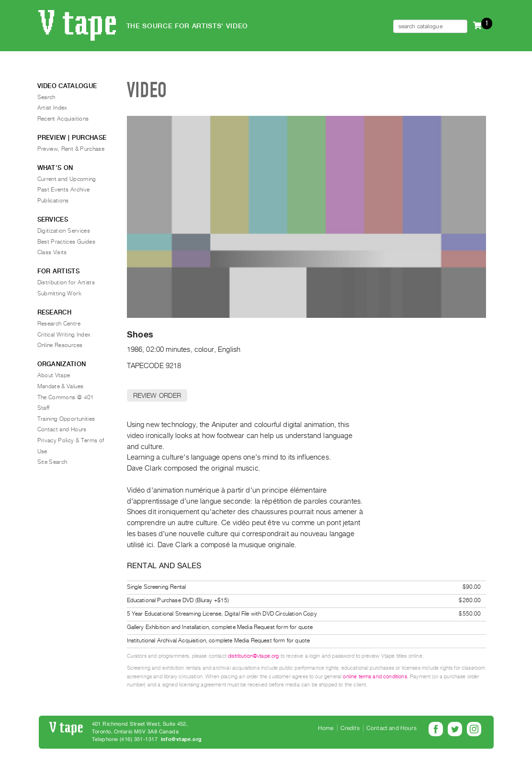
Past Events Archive (64, 190)
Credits (350, 728)
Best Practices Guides (67, 242)
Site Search (52, 462)
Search (46, 97)
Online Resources (60, 345)
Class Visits (52, 252)
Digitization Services (64, 231)
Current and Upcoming (67, 179)
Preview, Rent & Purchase (71, 149)
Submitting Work (59, 293)
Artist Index (52, 108)
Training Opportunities (66, 419)
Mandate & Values (61, 386)
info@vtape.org (181, 739)
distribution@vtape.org (254, 656)
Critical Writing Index (64, 335)
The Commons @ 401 (66, 397)
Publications (53, 201)
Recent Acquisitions (63, 119)
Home (326, 728)
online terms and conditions (375, 677)
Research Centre (59, 324)
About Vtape (54, 375)
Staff (44, 408)
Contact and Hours (62, 429)
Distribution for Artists (66, 282)
